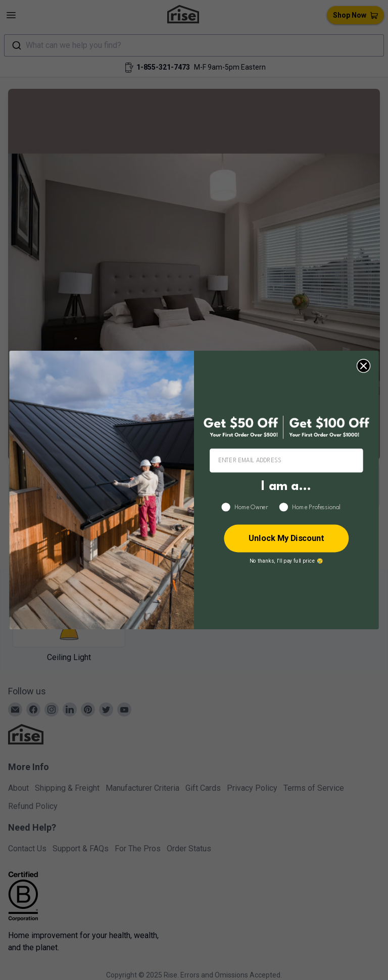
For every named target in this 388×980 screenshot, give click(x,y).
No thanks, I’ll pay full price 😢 (286, 561)
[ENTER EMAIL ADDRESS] (286, 461)
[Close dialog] (363, 366)
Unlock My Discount (286, 538)
